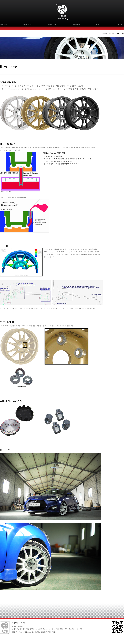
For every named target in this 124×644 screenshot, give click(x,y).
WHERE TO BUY (27, 25)
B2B (98, 25)
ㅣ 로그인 (29, 623)
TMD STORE (77, 25)
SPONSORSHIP (53, 25)
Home (105, 33)
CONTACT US (119, 25)
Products (112, 33)
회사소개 (15, 623)
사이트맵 (23, 623)
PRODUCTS (3, 25)
